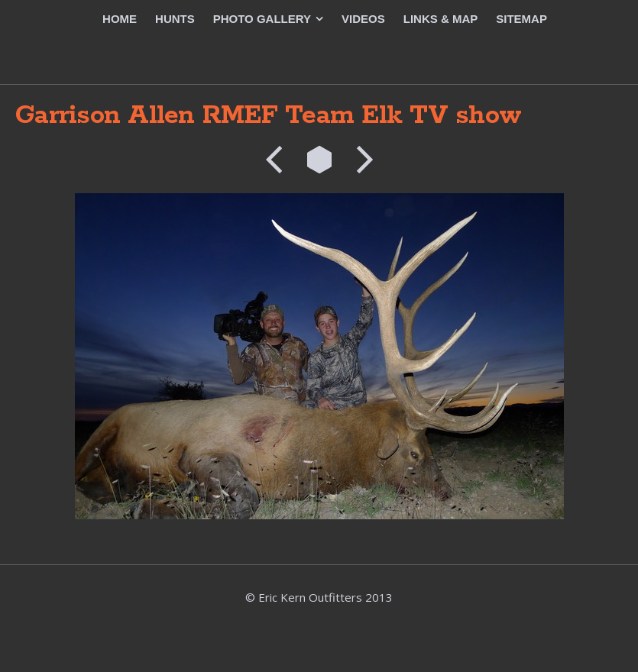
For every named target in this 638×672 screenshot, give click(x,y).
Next (360, 160)
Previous (279, 160)
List (319, 160)
